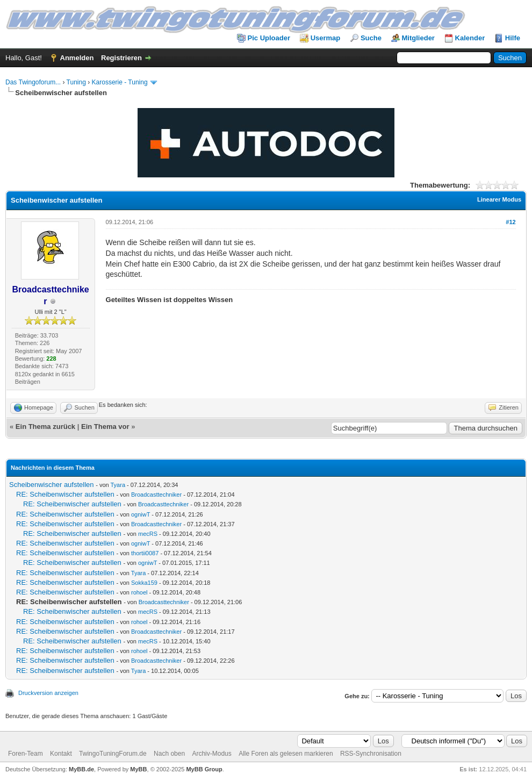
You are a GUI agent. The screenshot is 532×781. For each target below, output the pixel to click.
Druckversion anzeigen (48, 693)
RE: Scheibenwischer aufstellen (65, 494)
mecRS (148, 534)
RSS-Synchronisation (371, 754)
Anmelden (77, 58)
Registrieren (121, 58)
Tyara (118, 485)
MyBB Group (204, 769)
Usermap (326, 38)
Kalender (470, 38)
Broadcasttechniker (156, 495)
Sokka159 (144, 583)
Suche (371, 38)
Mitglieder (418, 38)
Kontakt (61, 754)
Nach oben (169, 754)
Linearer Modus (499, 199)
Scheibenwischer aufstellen (52, 485)
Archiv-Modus (211, 754)
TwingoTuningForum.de (113, 754)
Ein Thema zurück (45, 427)
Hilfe (513, 38)
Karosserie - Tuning (120, 82)
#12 (511, 222)
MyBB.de (81, 769)
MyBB (138, 769)
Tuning (76, 82)
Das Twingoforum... (33, 82)
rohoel (139, 592)
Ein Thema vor (105, 427)
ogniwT (141, 514)
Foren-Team (26, 754)
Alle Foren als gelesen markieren (286, 754)
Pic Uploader (269, 38)
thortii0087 (145, 553)
